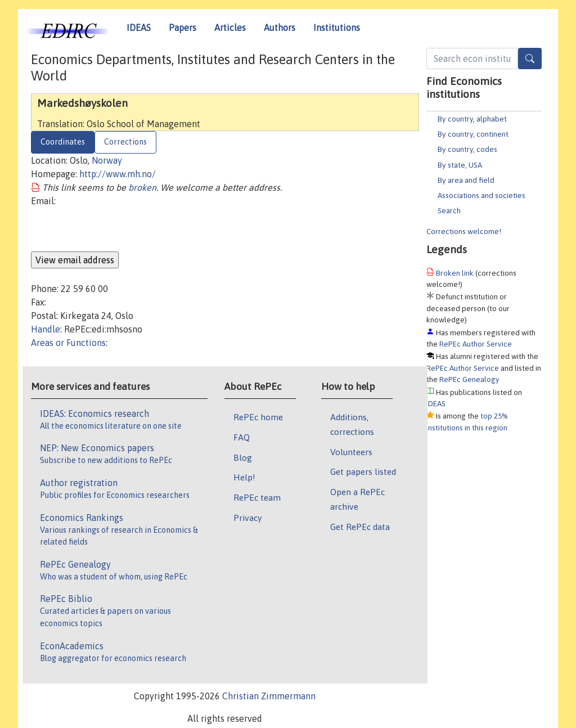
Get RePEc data (360, 527)
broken (142, 187)
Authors (280, 28)
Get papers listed (363, 471)
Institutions (337, 28)
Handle (46, 329)
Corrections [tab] (125, 142)
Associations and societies (481, 195)
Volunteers (351, 452)
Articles (230, 28)
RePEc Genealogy (469, 379)
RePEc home (258, 417)
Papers (183, 28)
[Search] (530, 59)
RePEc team (257, 497)
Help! (244, 477)
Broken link (455, 273)
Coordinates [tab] (63, 142)
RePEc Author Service (476, 344)
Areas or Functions (68, 343)
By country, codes (467, 149)
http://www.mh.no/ (118, 174)
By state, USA (460, 165)
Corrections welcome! (464, 231)
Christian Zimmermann (269, 696)
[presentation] (116, 230)
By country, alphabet (472, 119)
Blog (243, 457)
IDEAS (139, 28)
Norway (107, 160)
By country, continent (473, 134)
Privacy (247, 518)
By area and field (466, 180)
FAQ (242, 437)
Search (449, 210)
